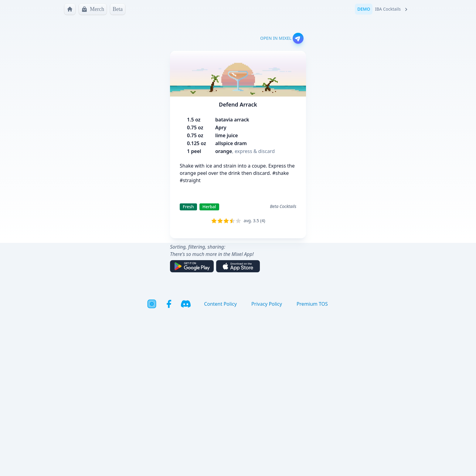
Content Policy (220, 304)
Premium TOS (312, 304)
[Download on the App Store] (238, 266)
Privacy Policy (267, 304)
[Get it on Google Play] (192, 266)
